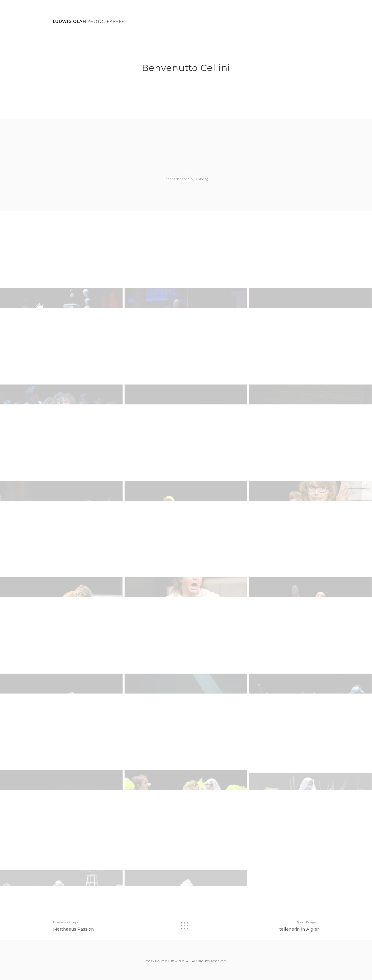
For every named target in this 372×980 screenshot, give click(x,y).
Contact (310, 22)
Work (256, 21)
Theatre (281, 22)
